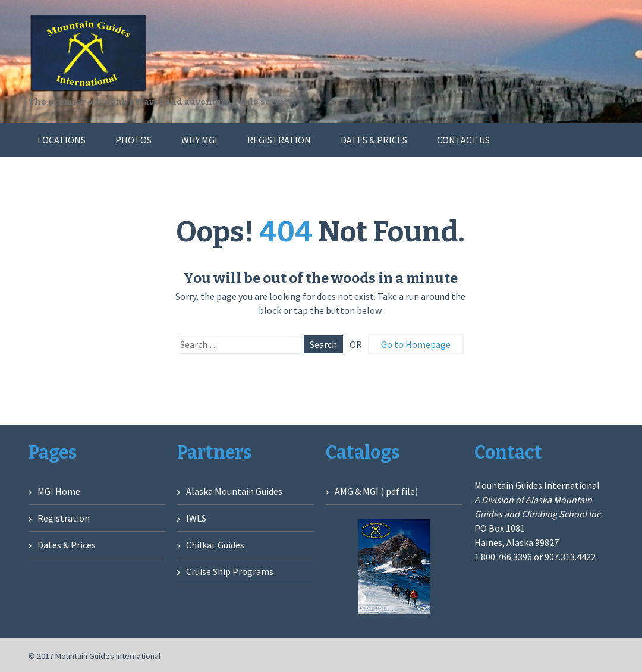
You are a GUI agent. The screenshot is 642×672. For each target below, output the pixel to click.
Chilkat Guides (215, 545)
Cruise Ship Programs (230, 571)
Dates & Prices (374, 140)
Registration (279, 140)
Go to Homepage (416, 344)
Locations (62, 140)
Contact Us (463, 140)
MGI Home (59, 491)
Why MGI (199, 140)
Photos (133, 140)
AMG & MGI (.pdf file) (376, 491)
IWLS (196, 518)
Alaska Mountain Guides (234, 491)
